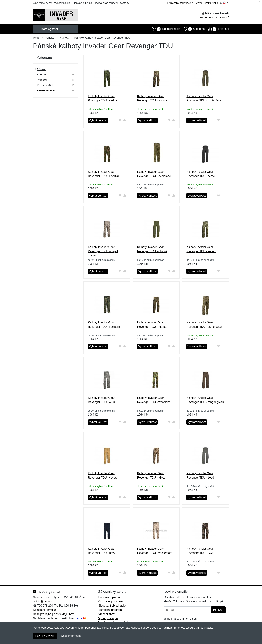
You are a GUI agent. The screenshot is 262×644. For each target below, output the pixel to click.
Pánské (50, 38)
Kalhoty (64, 38)
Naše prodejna (42, 614)
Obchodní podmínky (111, 601)
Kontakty (124, 3)
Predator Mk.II (45, 85)
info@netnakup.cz (47, 601)
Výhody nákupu (63, 3)
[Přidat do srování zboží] (124, 120)
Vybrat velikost (98, 120)
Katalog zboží (56, 29)
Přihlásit (218, 610)
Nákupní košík (165, 29)
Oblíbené (192, 29)
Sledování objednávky (106, 3)
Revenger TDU (46, 90)
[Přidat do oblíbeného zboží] (120, 120)
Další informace (71, 636)
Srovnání (217, 29)
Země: (212, 3)
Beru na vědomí (45, 636)
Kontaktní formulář (45, 610)
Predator (42, 80)
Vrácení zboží (107, 614)
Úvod (36, 38)
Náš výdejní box (64, 614)
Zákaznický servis (43, 3)
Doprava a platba (83, 3)
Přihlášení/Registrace (180, 3)
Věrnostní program (110, 610)
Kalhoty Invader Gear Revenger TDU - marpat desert (103, 251)
